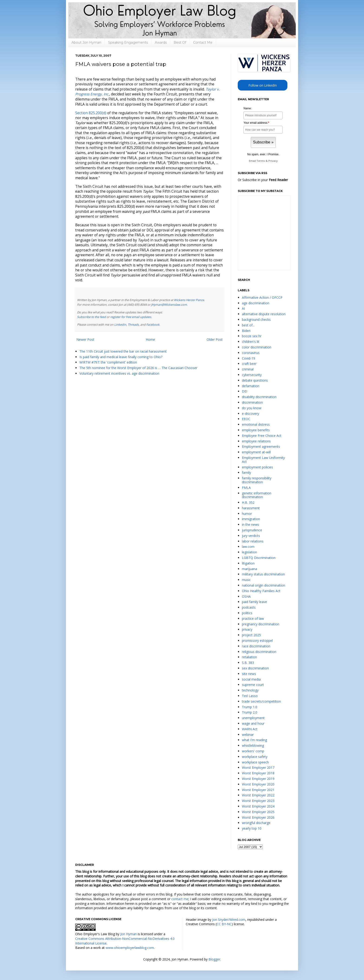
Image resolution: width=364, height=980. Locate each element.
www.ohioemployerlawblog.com (130, 948)
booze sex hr (252, 336)
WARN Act (250, 729)
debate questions (255, 380)
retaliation (249, 657)
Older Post (215, 339)
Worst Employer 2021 (258, 790)
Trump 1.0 (250, 707)
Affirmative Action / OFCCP (262, 297)
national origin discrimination (263, 585)
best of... (248, 325)
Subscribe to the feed (91, 317)
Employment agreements (261, 446)
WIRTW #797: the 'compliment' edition (108, 362)
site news (249, 674)
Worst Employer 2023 (258, 801)
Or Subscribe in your (263, 180)
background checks (256, 320)
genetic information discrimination (257, 495)
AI (243, 308)
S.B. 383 (248, 663)
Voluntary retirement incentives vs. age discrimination (119, 373)
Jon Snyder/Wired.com (229, 920)
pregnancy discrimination (261, 624)
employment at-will (256, 452)
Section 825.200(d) (91, 113)
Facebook (153, 325)
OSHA (246, 596)
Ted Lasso (250, 696)
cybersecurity (252, 375)
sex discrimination (255, 668)
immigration (251, 519)
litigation (248, 563)
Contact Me (203, 42)
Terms (261, 161)
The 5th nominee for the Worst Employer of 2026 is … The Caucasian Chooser (138, 368)
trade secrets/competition (261, 701)
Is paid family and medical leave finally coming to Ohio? (121, 357)
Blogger (214, 959)
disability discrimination (259, 397)
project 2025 (251, 635)
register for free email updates (131, 317)
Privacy (273, 161)
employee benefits (256, 430)
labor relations (253, 541)
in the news (250, 524)
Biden (246, 331)
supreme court (253, 685)
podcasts (249, 607)
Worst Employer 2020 (258, 784)
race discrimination (256, 646)
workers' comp (253, 751)
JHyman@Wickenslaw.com (169, 305)
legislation (249, 552)
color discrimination (257, 347)
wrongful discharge (256, 823)
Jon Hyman (128, 934)
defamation (251, 386)
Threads (133, 325)
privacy (247, 629)
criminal (248, 369)
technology (250, 690)
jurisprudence (252, 530)
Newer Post (85, 339)
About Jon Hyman (86, 42)
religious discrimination (259, 652)
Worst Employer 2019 (258, 779)
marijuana (249, 569)
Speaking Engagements (128, 42)
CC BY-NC (224, 924)
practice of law (253, 618)
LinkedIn (120, 325)
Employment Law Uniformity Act (263, 460)
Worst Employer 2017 (258, 767)
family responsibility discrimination (257, 480)
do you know (252, 408)
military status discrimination (263, 574)
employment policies (257, 467)
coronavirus (251, 353)
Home (150, 339)
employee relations (256, 441)
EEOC (246, 419)
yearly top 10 (252, 828)
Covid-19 (249, 358)
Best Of (180, 42)
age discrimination (256, 303)
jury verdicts (251, 536)
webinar (248, 735)
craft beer (249, 364)
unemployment (253, 718)
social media (251, 679)
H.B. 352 (248, 502)
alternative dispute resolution (264, 314)
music (246, 580)
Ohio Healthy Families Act (261, 591)
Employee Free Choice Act (262, 436)
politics (247, 613)
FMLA (246, 488)
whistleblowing (253, 745)
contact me (180, 899)
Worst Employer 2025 (258, 812)
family (246, 472)
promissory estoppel (257, 641)
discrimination (252, 402)
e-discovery (250, 414)
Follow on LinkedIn (263, 85)
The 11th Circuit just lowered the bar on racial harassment (123, 351)
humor (247, 514)
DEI (245, 391)
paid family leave (254, 602)
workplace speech (255, 762)
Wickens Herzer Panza (189, 300)
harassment (251, 508)
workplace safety (255, 757)
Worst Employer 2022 (258, 795)
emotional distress (256, 424)
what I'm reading (254, 740)
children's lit (251, 342)
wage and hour (253, 723)
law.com (248, 547)
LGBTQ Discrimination (259, 558)
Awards (161, 42)
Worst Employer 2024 (258, 806)
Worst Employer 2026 (258, 817)
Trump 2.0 (250, 712)
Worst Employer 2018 (258, 773)
